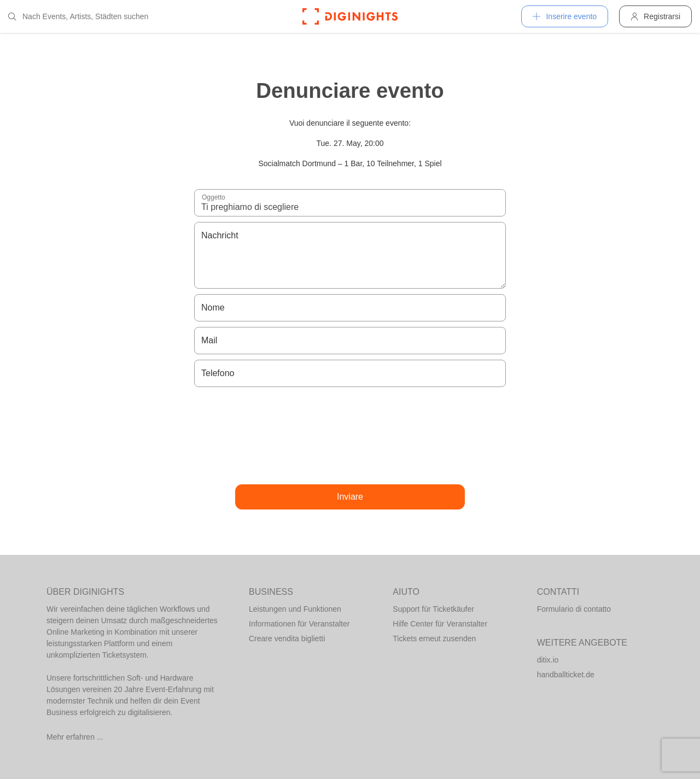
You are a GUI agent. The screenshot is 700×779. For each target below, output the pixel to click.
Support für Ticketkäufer (433, 609)
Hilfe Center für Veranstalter (440, 624)
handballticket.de (566, 675)
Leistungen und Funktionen (295, 609)
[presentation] (350, 436)
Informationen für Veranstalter (299, 624)
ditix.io (548, 660)
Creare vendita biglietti (287, 639)
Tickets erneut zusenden (434, 639)
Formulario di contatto (574, 609)
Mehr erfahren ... (75, 737)
